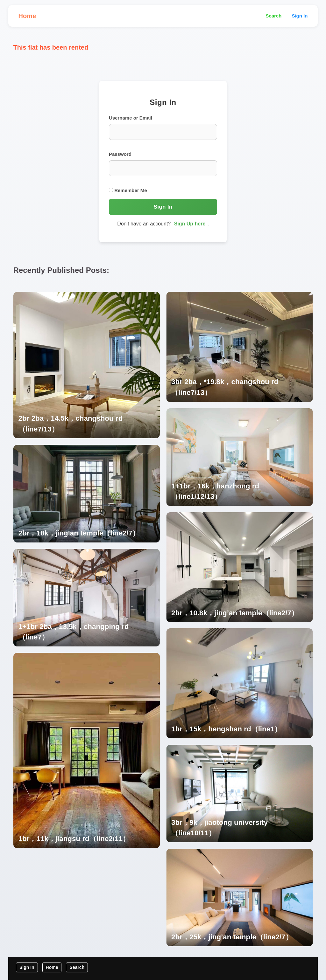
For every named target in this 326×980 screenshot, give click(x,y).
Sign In (300, 16)
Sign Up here (190, 224)
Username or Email (131, 118)
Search (273, 16)
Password (120, 154)
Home (27, 16)
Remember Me (128, 190)
